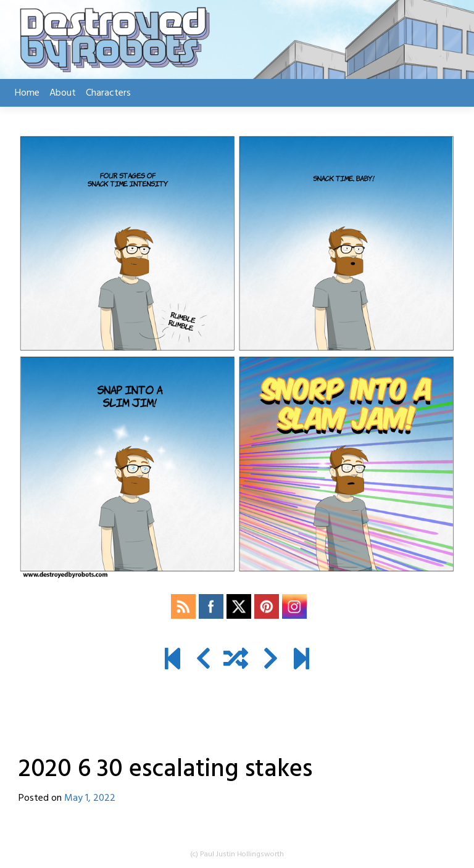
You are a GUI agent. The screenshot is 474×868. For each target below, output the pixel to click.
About (63, 93)
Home (27, 93)
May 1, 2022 (90, 798)
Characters (108, 93)
